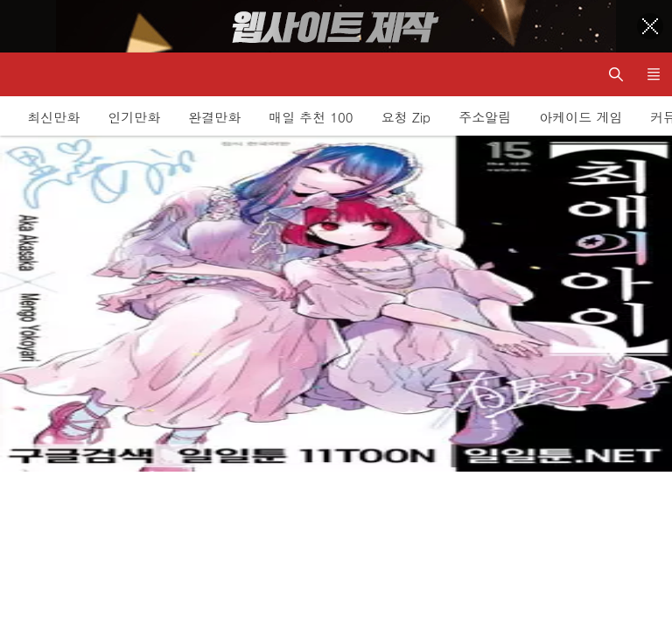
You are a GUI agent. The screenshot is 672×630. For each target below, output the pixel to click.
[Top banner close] (650, 26)
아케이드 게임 (581, 117)
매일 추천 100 (311, 117)
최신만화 (53, 117)
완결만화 (214, 117)
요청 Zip (406, 117)
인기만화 (134, 117)
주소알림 (485, 117)
